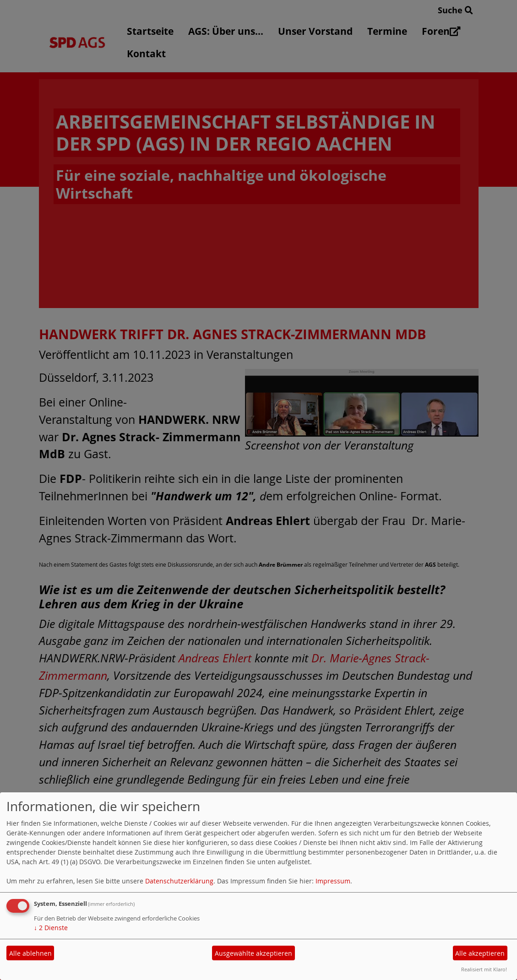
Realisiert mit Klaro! (484, 969)
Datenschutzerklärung (179, 881)
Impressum (333, 881)
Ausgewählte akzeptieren (253, 953)
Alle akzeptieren (480, 953)
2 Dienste (51, 928)
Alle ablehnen (30, 953)
